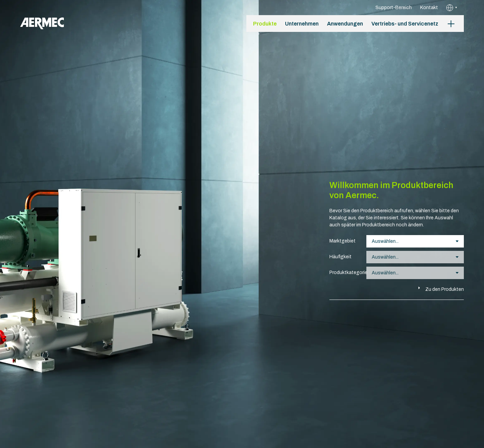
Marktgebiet (342, 241)
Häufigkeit (340, 257)
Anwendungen (345, 24)
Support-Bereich (394, 8)
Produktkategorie (345, 273)
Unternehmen (302, 24)
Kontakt (429, 8)
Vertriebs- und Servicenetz (405, 24)
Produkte (265, 24)
